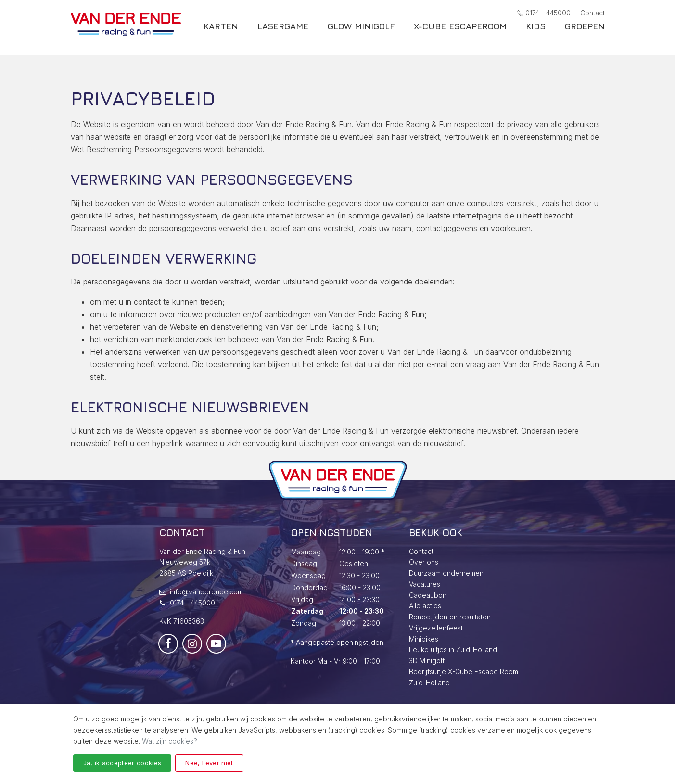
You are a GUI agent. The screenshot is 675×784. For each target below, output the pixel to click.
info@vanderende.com (206, 592)
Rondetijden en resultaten (450, 617)
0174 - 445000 (544, 13)
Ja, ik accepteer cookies (122, 763)
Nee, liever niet (209, 763)
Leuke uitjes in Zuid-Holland (453, 649)
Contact (592, 13)
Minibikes (424, 639)
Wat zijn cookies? (170, 741)
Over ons (424, 562)
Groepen (585, 33)
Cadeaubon (428, 595)
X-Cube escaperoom (460, 33)
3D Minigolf (427, 661)
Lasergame (283, 33)
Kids (536, 33)
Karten (221, 33)
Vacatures (425, 584)
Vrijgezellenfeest (436, 628)
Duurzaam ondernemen (446, 573)
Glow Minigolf (361, 33)
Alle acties (425, 606)
